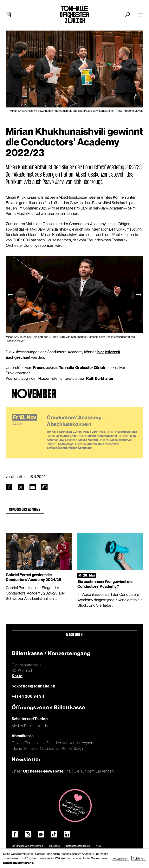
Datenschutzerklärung (78, 846)
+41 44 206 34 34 (28, 697)
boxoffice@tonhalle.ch (33, 687)
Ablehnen (139, 858)
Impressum (55, 846)
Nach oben (75, 635)
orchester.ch (36, 846)
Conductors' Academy (25, 510)
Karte (17, 676)
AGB (98, 846)
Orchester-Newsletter (44, 772)
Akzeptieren (121, 858)
